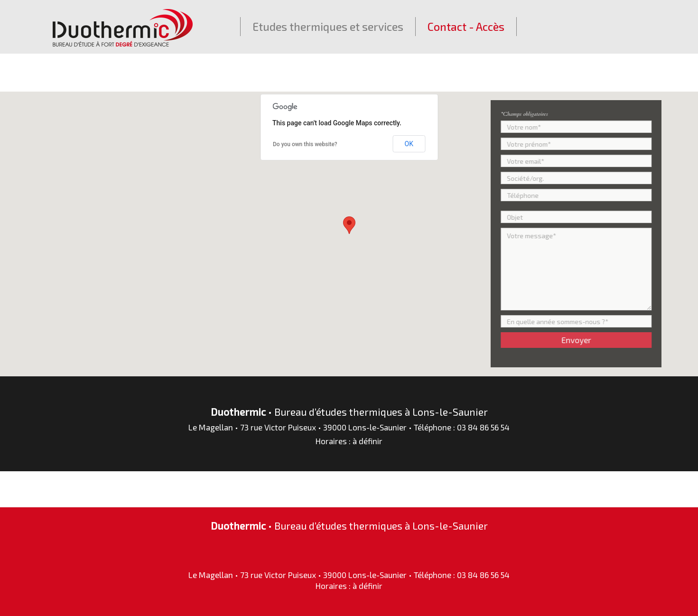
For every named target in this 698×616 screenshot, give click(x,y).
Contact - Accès (466, 27)
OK (409, 144)
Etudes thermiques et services (328, 27)
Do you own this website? (305, 144)
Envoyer (580, 340)
